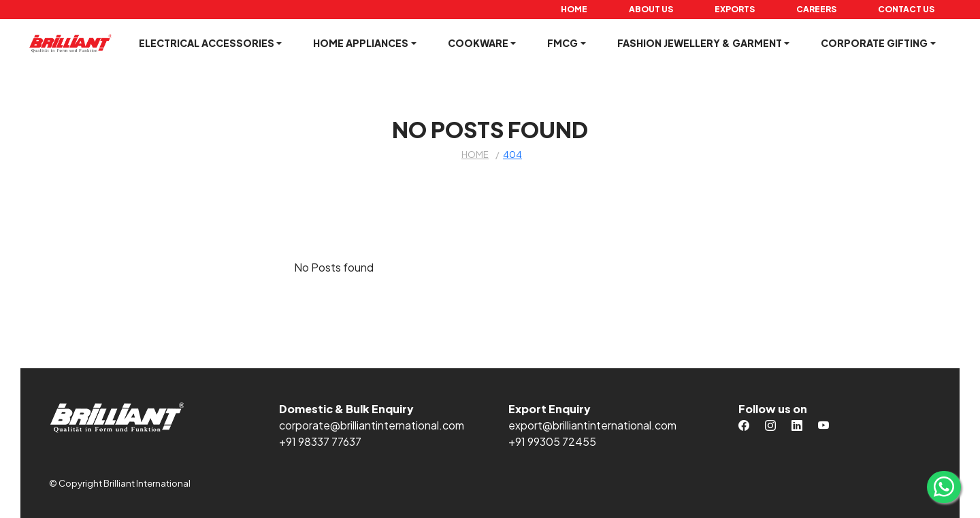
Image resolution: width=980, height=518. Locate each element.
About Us (651, 9)
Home (574, 9)
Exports (735, 9)
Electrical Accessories (207, 43)
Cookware (478, 43)
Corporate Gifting (874, 43)
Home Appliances (361, 43)
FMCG (562, 43)
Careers (816, 9)
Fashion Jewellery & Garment (700, 43)
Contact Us (906, 9)
